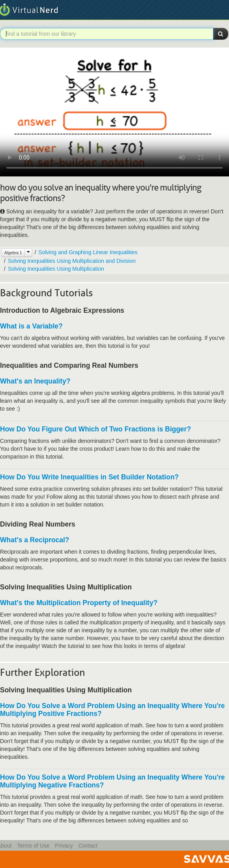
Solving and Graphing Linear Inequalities (88, 252)
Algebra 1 (13, 253)
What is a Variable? (31, 326)
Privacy (64, 846)
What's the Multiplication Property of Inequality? (79, 603)
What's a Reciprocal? (35, 540)
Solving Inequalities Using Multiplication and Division (72, 261)
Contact (88, 846)
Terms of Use (33, 846)
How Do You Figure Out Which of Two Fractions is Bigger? (95, 429)
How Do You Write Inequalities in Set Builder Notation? (89, 477)
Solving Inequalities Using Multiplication (56, 269)
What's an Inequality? (35, 381)
